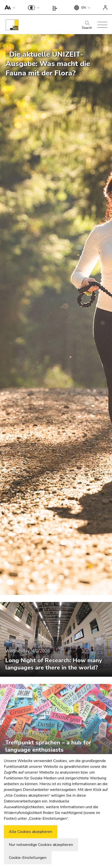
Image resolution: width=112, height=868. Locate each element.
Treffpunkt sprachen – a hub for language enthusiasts (48, 746)
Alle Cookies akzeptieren (31, 832)
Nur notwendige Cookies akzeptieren (41, 845)
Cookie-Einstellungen (28, 858)
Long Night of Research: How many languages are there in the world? (54, 664)
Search (87, 25)
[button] (9, 7)
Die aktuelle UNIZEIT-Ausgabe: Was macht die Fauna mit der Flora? (48, 64)
